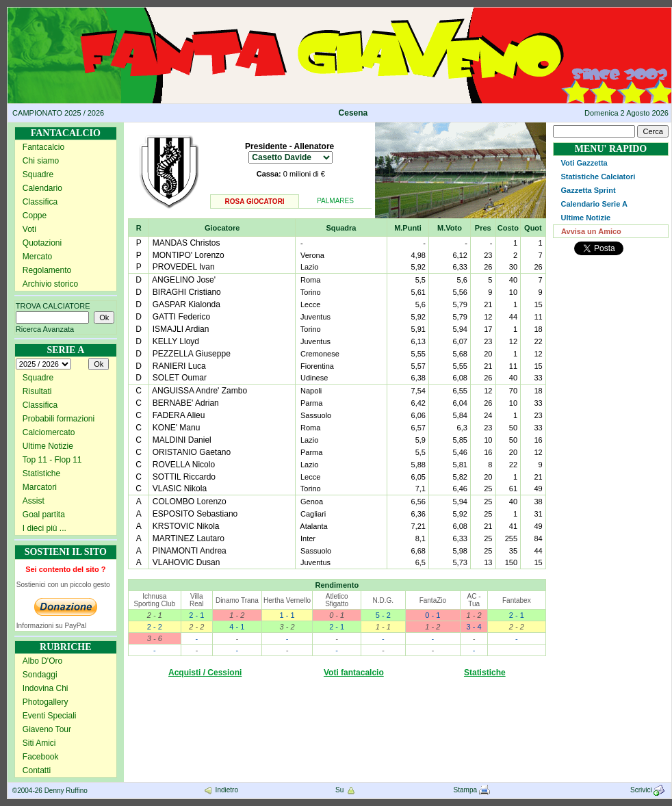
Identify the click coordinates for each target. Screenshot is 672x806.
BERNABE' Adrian (186, 403)
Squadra (341, 228)
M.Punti (408, 228)
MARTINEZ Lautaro (189, 538)
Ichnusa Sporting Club (154, 600)
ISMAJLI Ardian (181, 329)
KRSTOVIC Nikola (186, 526)
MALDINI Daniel (182, 440)
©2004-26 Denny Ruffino (50, 791)
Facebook (41, 757)
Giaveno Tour (47, 729)
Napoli (311, 391)
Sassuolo (316, 415)
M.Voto (450, 228)
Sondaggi (40, 675)
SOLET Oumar (180, 378)
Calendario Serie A (594, 204)
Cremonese (320, 354)
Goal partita (44, 515)
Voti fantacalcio (354, 673)
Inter (308, 538)
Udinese (314, 378)
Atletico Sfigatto (337, 600)
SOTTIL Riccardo (184, 477)
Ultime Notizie (48, 446)
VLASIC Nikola (180, 489)
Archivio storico (50, 284)
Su (346, 790)
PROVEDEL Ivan (184, 267)
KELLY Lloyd (176, 341)
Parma (311, 403)
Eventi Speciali (50, 716)
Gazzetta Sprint (588, 190)
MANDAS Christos (186, 243)
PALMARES (335, 201)
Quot (533, 228)
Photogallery (46, 702)
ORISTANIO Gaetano (192, 452)
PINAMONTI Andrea (190, 551)
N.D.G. (383, 600)
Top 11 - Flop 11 (52, 460)
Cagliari (313, 514)
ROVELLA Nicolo (184, 465)
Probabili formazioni (59, 419)
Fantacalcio (43, 147)
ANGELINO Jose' (184, 280)
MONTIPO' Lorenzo (189, 255)
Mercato (37, 257)
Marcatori (40, 487)
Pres (483, 228)
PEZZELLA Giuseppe (192, 354)
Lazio (309, 267)
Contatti (37, 770)
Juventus (315, 317)
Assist (34, 501)
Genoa (312, 502)
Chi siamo (41, 161)
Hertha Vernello (287, 600)
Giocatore (222, 228)
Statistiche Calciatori (598, 177)
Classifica (40, 202)
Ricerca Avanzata (45, 329)
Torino (311, 292)
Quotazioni (42, 243)
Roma (310, 280)
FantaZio (433, 600)
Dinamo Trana (237, 600)
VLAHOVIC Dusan (186, 562)
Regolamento (47, 270)
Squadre (38, 174)
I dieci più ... (44, 528)
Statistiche (41, 473)
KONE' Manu (177, 428)
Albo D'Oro (42, 661)
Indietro (220, 790)
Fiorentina (317, 366)
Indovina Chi (46, 688)
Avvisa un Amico (591, 231)
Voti (29, 229)
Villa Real (197, 600)
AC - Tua (474, 600)
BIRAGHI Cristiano (187, 292)
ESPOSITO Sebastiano (195, 514)
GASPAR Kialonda (186, 304)
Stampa (472, 790)
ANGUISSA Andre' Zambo (199, 391)
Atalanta (313, 526)
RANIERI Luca (179, 366)
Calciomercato (49, 432)
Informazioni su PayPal (51, 626)
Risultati (37, 391)
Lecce (310, 304)
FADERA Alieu (179, 415)
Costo (508, 228)
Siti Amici (39, 743)
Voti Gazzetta (584, 163)
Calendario (42, 188)
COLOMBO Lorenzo (190, 502)
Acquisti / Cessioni (205, 673)
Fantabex (517, 600)
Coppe (35, 216)
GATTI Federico (181, 317)
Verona (312, 255)
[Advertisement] (611, 311)
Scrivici (648, 790)
